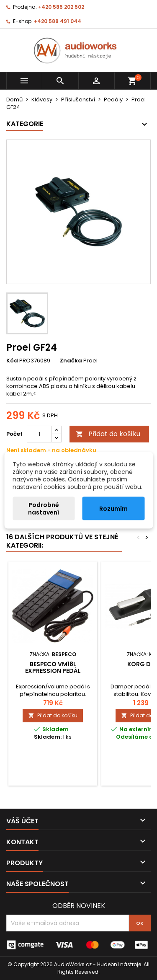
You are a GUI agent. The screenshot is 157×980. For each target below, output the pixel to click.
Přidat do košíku (108, 434)
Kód (12, 361)
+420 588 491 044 (58, 21)
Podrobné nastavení (44, 508)
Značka (71, 361)
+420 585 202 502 (61, 7)
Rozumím (113, 508)
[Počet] (39, 434)
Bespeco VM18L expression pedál (53, 667)
